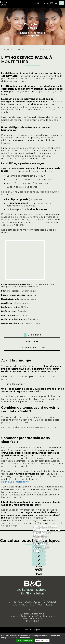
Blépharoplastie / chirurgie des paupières (47, 537)
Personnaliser (42, 641)
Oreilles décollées (41, 545)
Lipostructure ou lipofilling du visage (45, 533)
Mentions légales (33, 630)
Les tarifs (32, 342)
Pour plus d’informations (15, 482)
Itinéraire (35, 3)
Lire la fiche (34, 335)
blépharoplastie (25, 323)
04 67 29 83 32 (51, 3)
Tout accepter (25, 641)
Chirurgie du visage (11, 49)
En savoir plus (39, 557)
